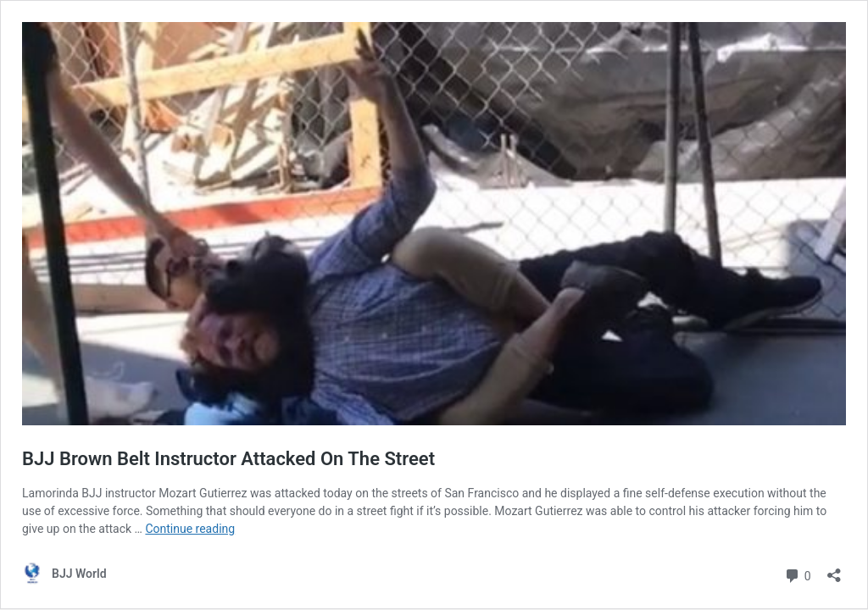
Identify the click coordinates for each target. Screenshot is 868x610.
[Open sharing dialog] (834, 570)
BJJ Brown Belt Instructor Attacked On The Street (228, 459)
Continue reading (190, 529)
